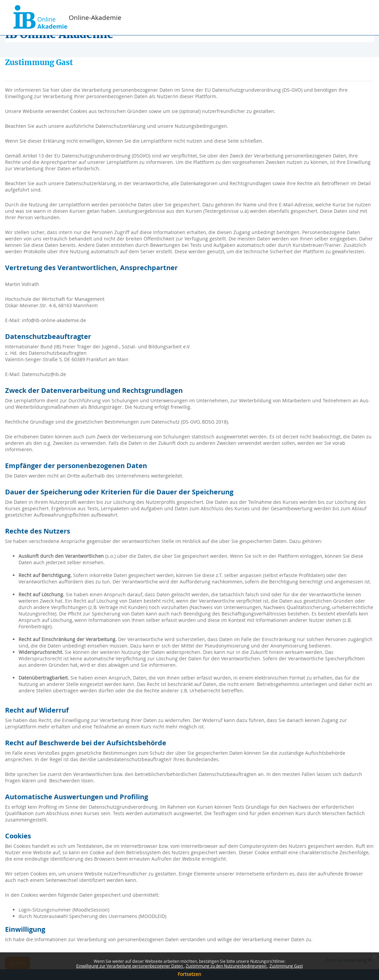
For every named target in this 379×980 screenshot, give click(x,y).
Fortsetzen (189, 974)
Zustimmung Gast (286, 966)
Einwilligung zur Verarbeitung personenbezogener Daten (130, 966)
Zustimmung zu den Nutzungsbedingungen (227, 966)
